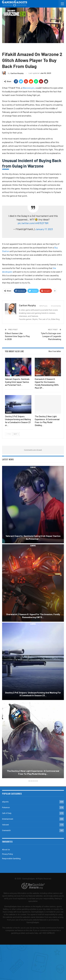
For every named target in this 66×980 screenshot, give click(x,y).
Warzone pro (29, 88)
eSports (5, 802)
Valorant (5, 825)
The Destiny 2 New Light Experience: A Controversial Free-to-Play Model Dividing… (33, 772)
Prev (9, 434)
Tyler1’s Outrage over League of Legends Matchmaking (51, 336)
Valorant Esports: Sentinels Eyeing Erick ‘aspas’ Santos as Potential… (33, 537)
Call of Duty (16, 47)
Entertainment (8, 819)
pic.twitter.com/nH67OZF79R (33, 223)
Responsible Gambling (11, 859)
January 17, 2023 (44, 229)
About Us (6, 850)
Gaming (6, 47)
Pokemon (6, 807)
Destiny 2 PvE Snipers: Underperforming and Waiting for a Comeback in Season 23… (33, 694)
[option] (33, 622)
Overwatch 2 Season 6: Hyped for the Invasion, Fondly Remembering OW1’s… (33, 616)
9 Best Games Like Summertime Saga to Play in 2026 (17, 336)
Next (16, 434)
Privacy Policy (7, 854)
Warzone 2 (28, 47)
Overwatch (6, 830)
